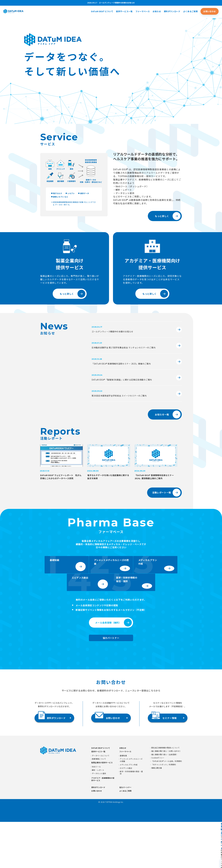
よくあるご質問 (190, 12)
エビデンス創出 (126, 814)
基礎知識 (123, 802)
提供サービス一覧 (124, 12)
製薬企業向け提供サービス (102, 809)
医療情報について (99, 805)
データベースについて (101, 802)
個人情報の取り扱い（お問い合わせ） (166, 797)
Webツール (96, 813)
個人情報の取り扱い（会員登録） (165, 801)
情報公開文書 (157, 814)
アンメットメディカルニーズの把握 (131, 806)
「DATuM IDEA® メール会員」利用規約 (167, 807)
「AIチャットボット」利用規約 (164, 811)
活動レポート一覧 (162, 500)
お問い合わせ (210, 12)
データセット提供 (99, 820)
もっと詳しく (162, 216)
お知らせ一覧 (162, 416)
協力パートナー (111, 684)
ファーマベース (143, 12)
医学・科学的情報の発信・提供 (131, 819)
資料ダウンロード (172, 12)
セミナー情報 (164, 763)
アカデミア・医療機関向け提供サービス (103, 825)
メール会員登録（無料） (108, 669)
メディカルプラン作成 (129, 811)
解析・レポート (98, 816)
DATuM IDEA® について (102, 12)
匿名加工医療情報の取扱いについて (166, 794)
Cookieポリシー (158, 804)
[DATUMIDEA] (21, 12)
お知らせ (157, 12)
